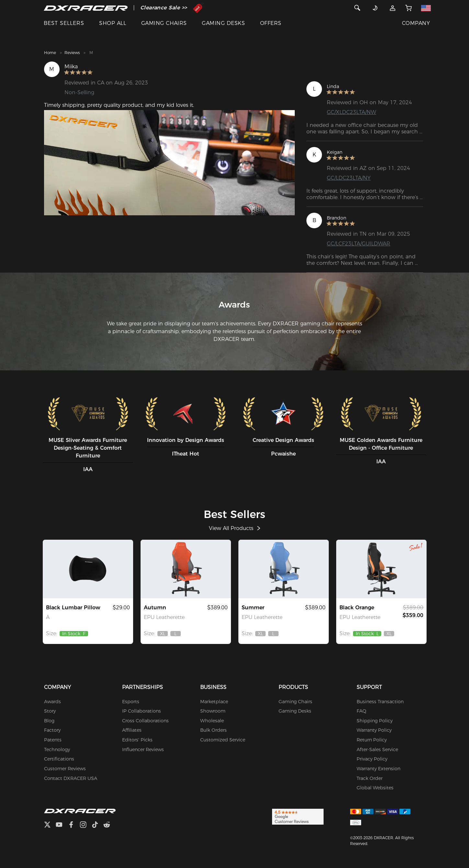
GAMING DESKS (223, 23)
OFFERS (271, 23)
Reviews (72, 53)
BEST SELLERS (64, 23)
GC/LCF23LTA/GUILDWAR (359, 244)
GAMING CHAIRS (164, 23)
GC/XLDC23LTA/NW (351, 112)
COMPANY (416, 23)
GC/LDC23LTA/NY (349, 178)
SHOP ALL (113, 23)
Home (50, 53)
